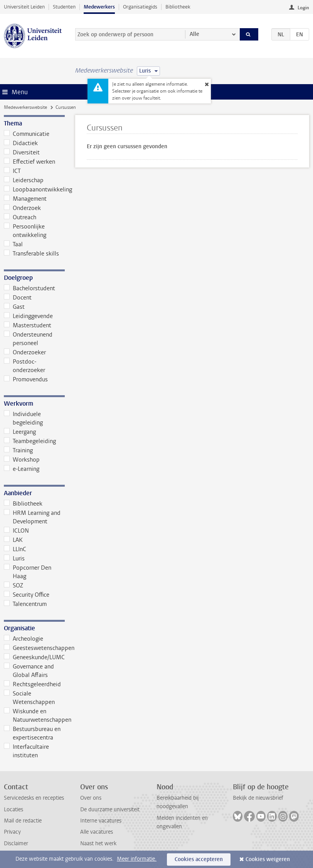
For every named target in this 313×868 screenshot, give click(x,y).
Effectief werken (29, 162)
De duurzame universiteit (110, 810)
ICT (12, 171)
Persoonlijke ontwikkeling (25, 231)
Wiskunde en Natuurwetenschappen (34, 716)
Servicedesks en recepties (34, 798)
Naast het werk (98, 843)
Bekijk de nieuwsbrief (258, 798)
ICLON (16, 531)
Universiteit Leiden (24, 7)
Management (25, 199)
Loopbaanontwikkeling (34, 190)
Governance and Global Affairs (29, 671)
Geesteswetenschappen (34, 648)
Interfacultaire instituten (26, 751)
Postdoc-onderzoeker (24, 366)
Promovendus (26, 379)
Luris (14, 558)
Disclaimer (16, 843)
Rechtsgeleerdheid (32, 684)
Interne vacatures (101, 821)
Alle (194, 34)
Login (303, 8)
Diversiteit (22, 152)
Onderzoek (22, 208)
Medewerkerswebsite (25, 107)
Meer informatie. (137, 859)
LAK (13, 540)
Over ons (91, 798)
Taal (13, 244)
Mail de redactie (23, 821)
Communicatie (27, 134)
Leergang (20, 432)
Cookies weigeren (268, 859)
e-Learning (22, 469)
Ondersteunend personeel (28, 339)
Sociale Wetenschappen (29, 698)
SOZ (13, 585)
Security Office (27, 595)
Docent (18, 298)
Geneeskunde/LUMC (34, 657)
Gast (14, 307)
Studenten (64, 7)
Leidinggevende (28, 316)
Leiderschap (24, 180)
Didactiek (21, 143)
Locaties (13, 810)
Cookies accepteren (199, 859)
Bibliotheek (178, 7)
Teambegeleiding (30, 441)
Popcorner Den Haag (28, 572)
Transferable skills (31, 254)
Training (18, 450)
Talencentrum (25, 604)
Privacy (12, 832)
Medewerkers (99, 7)
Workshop (22, 460)
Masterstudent (28, 325)
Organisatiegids (140, 7)
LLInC (15, 549)
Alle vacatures (97, 832)
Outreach (20, 217)
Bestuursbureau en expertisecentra (32, 733)
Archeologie (24, 639)
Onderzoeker (25, 352)
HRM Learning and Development (32, 517)
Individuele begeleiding (23, 418)
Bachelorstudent (29, 288)
